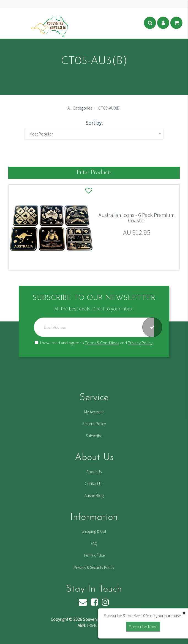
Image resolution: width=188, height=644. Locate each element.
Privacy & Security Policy (94, 567)
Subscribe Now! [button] (143, 627)
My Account (94, 412)
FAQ (94, 543)
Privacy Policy (140, 343)
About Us (94, 472)
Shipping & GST (94, 531)
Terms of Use (94, 555)
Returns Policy (94, 424)
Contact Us (94, 484)
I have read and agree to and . (94, 343)
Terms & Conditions (102, 343)
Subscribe (94, 436)
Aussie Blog (94, 495)
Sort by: (94, 123)
